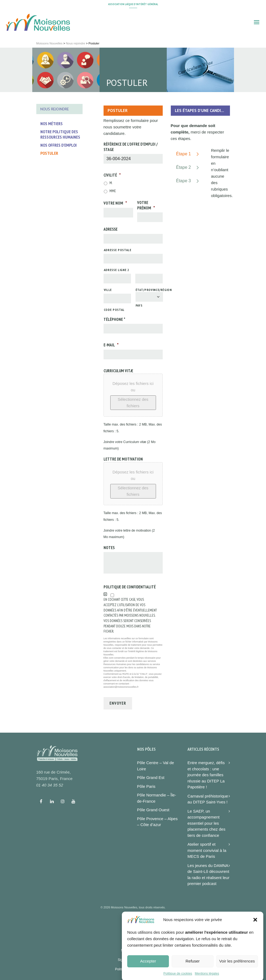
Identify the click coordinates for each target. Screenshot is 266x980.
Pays (139, 305)
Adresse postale (118, 250)
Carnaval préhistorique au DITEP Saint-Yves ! (208, 799)
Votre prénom (146, 205)
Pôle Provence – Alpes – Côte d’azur (157, 822)
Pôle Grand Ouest (153, 810)
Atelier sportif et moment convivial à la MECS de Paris (207, 850)
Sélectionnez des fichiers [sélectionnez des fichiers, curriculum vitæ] (133, 403)
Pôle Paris (146, 786)
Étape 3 (184, 181)
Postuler (49, 153)
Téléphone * (114, 319)
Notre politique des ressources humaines (60, 134)
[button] (255, 936)
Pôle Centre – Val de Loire (156, 766)
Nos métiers (52, 124)
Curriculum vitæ (118, 371)
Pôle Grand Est (151, 777)
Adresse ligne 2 (117, 270)
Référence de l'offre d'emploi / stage (131, 147)
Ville (108, 290)
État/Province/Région (149, 290)
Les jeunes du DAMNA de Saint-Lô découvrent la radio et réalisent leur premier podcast (208, 875)
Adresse (111, 229)
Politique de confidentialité (130, 587)
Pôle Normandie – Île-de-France (157, 798)
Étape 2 (184, 167)
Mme (113, 191)
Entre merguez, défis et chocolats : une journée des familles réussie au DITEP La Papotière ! (206, 775)
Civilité (112, 175)
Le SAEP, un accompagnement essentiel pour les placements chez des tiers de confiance (206, 823)
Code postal (114, 310)
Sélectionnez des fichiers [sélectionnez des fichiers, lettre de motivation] (133, 491)
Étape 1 (184, 154)
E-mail (111, 345)
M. (111, 183)
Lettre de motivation (123, 459)
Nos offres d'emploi (58, 145)
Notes (109, 548)
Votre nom (115, 203)
